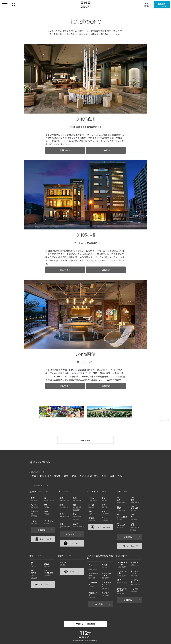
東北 (42, 476)
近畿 (82, 476)
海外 (120, 476)
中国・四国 (93, 476)
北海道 (33, 476)
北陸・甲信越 (54, 476)
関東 (66, 476)
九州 (104, 476)
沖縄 (112, 476)
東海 (74, 476)
